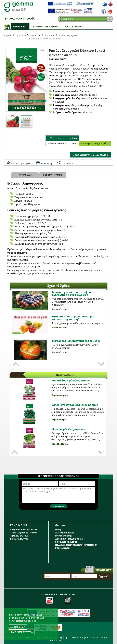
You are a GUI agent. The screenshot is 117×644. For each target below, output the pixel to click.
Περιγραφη (25, 175)
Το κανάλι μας (49, 598)
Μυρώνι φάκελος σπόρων (68, 429)
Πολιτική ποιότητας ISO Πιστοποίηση (76, 545)
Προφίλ (30, 18)
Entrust (57, 640)
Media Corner (68, 598)
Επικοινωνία (14, 18)
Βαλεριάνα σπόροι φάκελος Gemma (75, 405)
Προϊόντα (20, 26)
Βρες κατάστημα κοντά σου (90, 155)
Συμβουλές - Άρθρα (46, 26)
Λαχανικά (50, 35)
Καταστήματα (74, 26)
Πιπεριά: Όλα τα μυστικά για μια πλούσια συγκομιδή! (73, 318)
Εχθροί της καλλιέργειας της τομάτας (76, 341)
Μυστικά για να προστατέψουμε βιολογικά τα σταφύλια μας (73, 293)
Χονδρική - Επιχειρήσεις (69, 539)
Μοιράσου (67, 163)
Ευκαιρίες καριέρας (66, 542)
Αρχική (8, 35)
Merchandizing (63, 536)
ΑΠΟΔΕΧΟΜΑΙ (18, 627)
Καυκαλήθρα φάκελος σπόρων (71, 380)
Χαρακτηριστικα (53, 175)
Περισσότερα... (60, 309)
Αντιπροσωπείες (65, 533)
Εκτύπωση (46, 163)
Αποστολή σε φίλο (21, 163)
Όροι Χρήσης (61, 637)
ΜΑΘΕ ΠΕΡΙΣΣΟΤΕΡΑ (22, 632)
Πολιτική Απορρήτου (81, 637)
